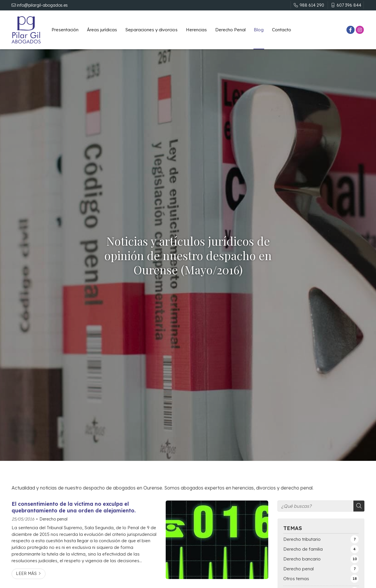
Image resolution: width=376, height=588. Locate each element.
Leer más (26, 574)
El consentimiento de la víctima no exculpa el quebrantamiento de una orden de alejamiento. (74, 507)
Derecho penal (53, 519)
